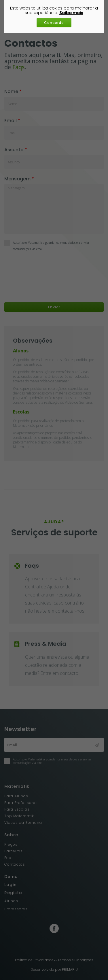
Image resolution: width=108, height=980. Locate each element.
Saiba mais (71, 13)
